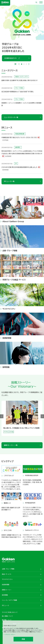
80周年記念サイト (11, 58)
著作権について (7, 620)
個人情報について (7, 616)
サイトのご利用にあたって (10, 612)
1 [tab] (22, 64)
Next (29, 64)
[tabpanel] (22, 33)
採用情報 (5, 595)
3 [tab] (26, 64)
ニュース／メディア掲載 (9, 600)
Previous (19, 64)
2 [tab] (24, 64)
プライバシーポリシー (10, 635)
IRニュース (5, 605)
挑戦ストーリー (7, 590)
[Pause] (15, 64)
